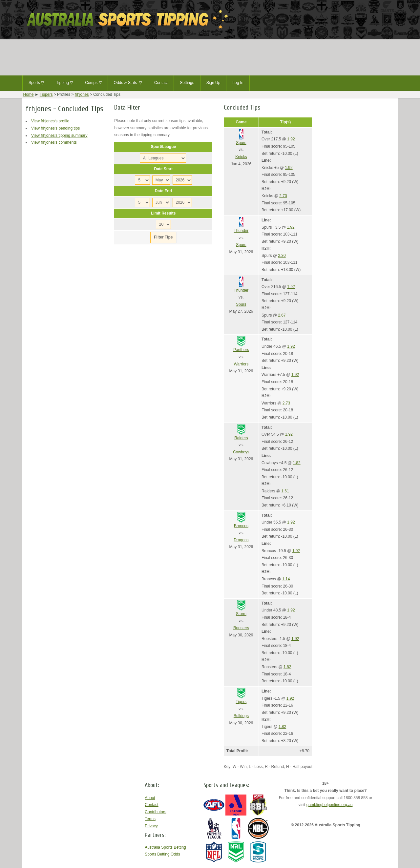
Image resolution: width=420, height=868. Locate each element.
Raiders (241, 438)
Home (29, 94)
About (150, 798)
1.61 (285, 491)
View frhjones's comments (54, 142)
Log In (238, 83)
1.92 (291, 139)
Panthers (241, 350)
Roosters (241, 628)
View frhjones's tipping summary (59, 135)
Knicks (241, 157)
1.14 (286, 579)
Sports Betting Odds (162, 854)
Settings (187, 83)
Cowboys (241, 452)
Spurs (241, 143)
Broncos (241, 526)
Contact (161, 83)
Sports (36, 83)
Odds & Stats (128, 83)
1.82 (296, 463)
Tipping (64, 83)
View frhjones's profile (50, 121)
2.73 (286, 403)
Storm (241, 614)
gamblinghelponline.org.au (330, 805)
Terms (150, 819)
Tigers (241, 702)
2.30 (282, 256)
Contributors (155, 812)
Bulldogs (241, 716)
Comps (93, 83)
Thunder (241, 231)
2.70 (283, 196)
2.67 (282, 315)
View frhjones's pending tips (55, 128)
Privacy (151, 826)
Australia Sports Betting (165, 847)
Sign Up (213, 83)
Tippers (46, 94)
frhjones (82, 94)
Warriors (241, 364)
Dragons (241, 540)
